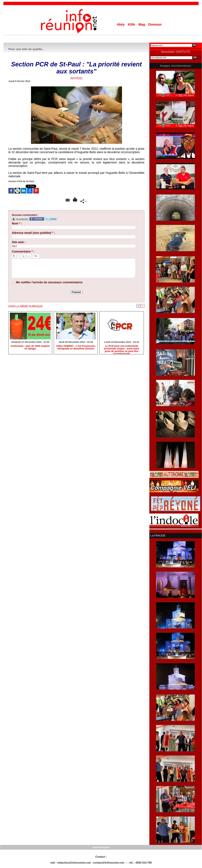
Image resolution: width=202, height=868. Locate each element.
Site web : (19, 242)
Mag (142, 24)
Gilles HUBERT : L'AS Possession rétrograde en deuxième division (76, 348)
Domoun (155, 24)
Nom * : (17, 223)
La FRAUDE (158, 535)
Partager (84, 201)
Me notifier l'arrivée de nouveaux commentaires (49, 282)
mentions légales (101, 847)
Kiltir (132, 24)
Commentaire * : (23, 252)
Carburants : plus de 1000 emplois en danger (30, 348)
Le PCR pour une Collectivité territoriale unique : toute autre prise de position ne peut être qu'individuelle (122, 349)
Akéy (121, 24)
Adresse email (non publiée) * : (33, 233)
